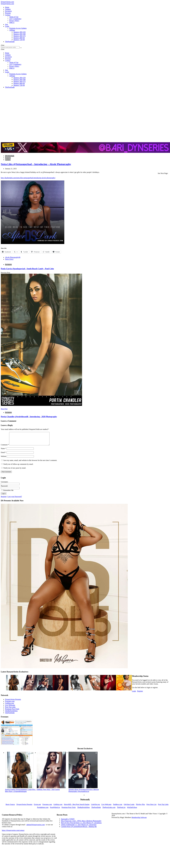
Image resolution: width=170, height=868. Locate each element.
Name (3, 451)
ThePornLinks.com (109, 810)
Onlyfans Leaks (129, 807)
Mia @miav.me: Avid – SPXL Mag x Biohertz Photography (81, 823)
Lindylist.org (95, 807)
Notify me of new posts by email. (15, 470)
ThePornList (121, 810)
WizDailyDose (132, 810)
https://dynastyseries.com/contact (13, 833)
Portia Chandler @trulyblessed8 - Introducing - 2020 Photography (29, 417)
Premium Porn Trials (12, 711)
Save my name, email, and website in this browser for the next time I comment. (30, 463)
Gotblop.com (10, 706)
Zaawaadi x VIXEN (68, 821)
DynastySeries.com (7, 2)
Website (4, 459)
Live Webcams (10, 708)
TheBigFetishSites (11, 713)
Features (8, 158)
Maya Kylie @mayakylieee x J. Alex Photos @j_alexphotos (81, 825)
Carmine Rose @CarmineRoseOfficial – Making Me (79, 829)
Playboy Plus (141, 807)
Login (134, 694)
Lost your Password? (15, 499)
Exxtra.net (37, 807)
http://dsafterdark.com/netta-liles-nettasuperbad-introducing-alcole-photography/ (28, 178)
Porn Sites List (151, 807)
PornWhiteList (55, 810)
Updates (8, 160)
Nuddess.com (118, 807)
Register (4, 499)
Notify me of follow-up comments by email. (18, 467)
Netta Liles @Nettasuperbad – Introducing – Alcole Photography (36, 164)
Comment (5, 447)
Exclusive (8, 264)
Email (3, 455)
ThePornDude (10, 715)
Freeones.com (10, 704)
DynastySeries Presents (13, 702)
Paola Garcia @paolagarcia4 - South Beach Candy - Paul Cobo (27, 269)
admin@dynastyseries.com (36, 827)
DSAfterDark (10, 156)
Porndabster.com (43, 810)
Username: (4, 484)
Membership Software (139, 820)
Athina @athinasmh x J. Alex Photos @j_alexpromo (79, 827)
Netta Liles (9, 259)
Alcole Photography (13, 257)
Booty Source (10, 807)
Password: (4, 488)
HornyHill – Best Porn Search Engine (77, 807)
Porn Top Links (10, 710)
